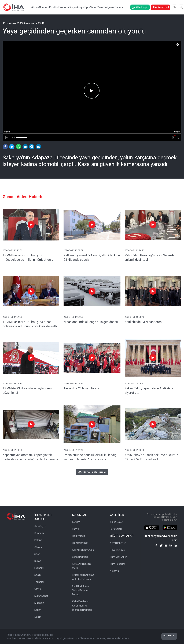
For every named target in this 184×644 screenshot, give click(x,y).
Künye (76, 529)
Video (94, 7)
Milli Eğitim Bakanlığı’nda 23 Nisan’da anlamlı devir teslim (150, 257)
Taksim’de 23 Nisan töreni (81, 388)
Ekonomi (64, 7)
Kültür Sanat (41, 596)
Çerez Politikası (81, 557)
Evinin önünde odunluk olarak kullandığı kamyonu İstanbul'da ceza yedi (90, 457)
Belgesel (109, 7)
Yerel (100, 7)
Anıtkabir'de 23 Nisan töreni (143, 322)
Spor (87, 7)
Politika (54, 7)
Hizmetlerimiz (80, 543)
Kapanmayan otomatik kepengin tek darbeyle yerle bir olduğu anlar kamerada (30, 457)
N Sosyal (115, 571)
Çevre (38, 589)
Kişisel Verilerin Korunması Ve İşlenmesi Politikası (83, 606)
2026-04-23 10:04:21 (73, 383)
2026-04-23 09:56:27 (135, 383)
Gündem (44, 7)
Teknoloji (39, 582)
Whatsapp (140, 7)
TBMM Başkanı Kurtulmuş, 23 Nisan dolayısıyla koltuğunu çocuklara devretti (30, 324)
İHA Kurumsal (161, 7)
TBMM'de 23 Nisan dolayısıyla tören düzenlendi (27, 390)
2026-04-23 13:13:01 (12, 250)
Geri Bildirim (169, 636)
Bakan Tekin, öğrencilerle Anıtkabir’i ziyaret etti (149, 390)
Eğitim (38, 610)
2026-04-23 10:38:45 (135, 317)
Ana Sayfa (40, 526)
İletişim (76, 522)
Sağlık (38, 575)
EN (174, 7)
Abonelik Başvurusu (83, 550)
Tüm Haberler (117, 564)
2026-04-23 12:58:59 (73, 250)
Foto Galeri (116, 529)
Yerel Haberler (118, 543)
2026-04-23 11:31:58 (73, 317)
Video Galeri (117, 522)
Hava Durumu (117, 550)
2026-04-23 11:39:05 (12, 317)
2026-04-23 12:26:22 (135, 250)
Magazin (39, 603)
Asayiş (80, 7)
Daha (118, 7)
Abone (35, 7)
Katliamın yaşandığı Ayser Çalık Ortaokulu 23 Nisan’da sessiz (92, 257)
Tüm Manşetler (118, 557)
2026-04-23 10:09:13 (12, 383)
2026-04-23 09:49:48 (73, 450)
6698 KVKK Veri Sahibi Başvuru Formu (80, 590)
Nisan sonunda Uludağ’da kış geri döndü (91, 322)
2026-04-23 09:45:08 (135, 450)
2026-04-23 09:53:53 (12, 450)
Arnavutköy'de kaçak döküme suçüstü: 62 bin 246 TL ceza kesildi (151, 457)
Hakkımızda (79, 536)
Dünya (73, 7)
